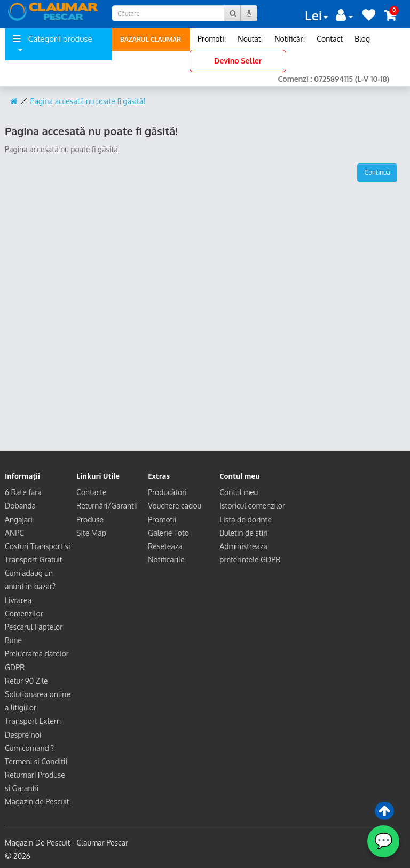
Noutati (250, 39)
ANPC (14, 533)
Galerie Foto (168, 533)
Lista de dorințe (246, 519)
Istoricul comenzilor (252, 506)
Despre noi (23, 735)
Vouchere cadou (175, 506)
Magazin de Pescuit (37, 801)
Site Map (91, 533)
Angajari (19, 519)
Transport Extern (33, 721)
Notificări (290, 39)
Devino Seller (238, 61)
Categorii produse (53, 42)
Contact (330, 39)
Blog (362, 39)
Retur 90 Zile (26, 681)
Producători (167, 492)
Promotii (212, 39)
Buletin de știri (244, 533)
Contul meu (239, 492)
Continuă (377, 172)
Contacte (91, 492)
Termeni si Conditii (36, 761)
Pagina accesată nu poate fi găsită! (88, 101)
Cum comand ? (29, 748)
